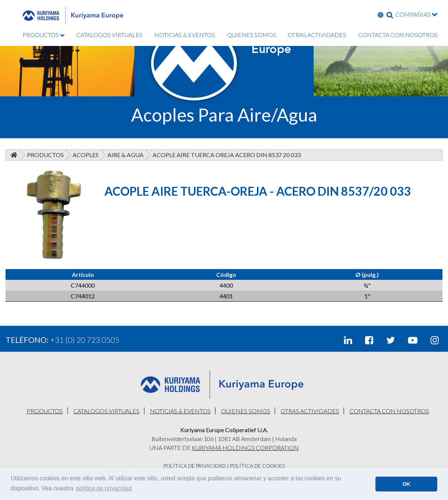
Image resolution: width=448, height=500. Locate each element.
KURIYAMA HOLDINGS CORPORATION (245, 448)
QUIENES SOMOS (252, 35)
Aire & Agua (126, 155)
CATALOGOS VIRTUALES (109, 35)
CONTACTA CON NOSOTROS (398, 35)
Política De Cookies (257, 466)
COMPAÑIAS (417, 14)
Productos (45, 155)
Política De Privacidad (195, 466)
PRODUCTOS (44, 35)
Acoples (86, 155)
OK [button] (407, 484)
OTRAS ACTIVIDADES (317, 35)
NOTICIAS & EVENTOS (185, 35)
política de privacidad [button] (104, 488)
